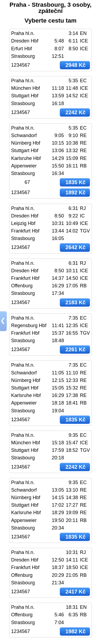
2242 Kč (76, 112)
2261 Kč (76, 349)
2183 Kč (76, 302)
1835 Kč (76, 182)
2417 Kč (76, 592)
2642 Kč (76, 247)
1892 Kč (76, 192)
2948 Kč (76, 65)
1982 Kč (76, 631)
